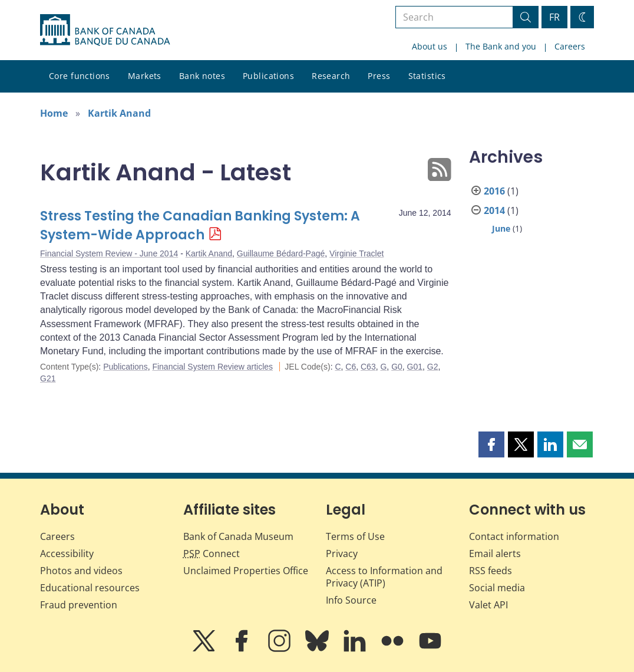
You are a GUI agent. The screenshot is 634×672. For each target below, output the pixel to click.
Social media (497, 588)
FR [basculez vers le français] (554, 17)
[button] (491, 444)
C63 (368, 367)
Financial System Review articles (212, 367)
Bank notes (202, 76)
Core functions (80, 76)
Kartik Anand (119, 113)
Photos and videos (81, 571)
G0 (397, 367)
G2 (433, 367)
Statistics (427, 76)
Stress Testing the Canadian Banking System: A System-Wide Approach (200, 225)
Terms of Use (355, 536)
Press (379, 76)
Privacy (342, 554)
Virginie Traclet (356, 253)
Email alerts (495, 554)
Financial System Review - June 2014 (109, 253)
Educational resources (90, 588)
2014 (494, 210)
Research (331, 76)
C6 (351, 367)
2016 (494, 191)
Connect (212, 554)
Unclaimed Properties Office (246, 571)
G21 (48, 378)
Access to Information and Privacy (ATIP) (384, 577)
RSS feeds (491, 571)
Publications (268, 76)
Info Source (351, 600)
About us (430, 46)
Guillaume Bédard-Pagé (281, 253)
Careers (570, 46)
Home (54, 113)
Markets (145, 76)
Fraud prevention (79, 605)
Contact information (514, 536)
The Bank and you (501, 46)
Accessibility (67, 554)
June (501, 228)
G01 (415, 367)
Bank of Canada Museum (238, 536)
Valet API (488, 605)
